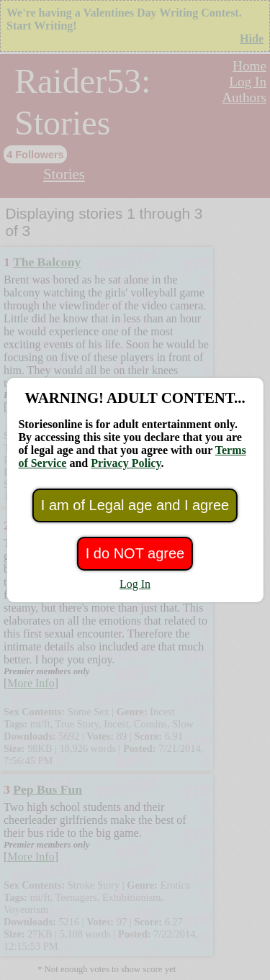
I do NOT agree (135, 553)
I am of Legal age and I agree (135, 505)
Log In (135, 584)
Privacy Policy (126, 463)
